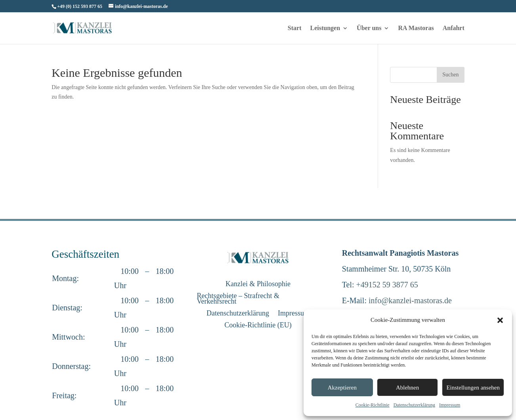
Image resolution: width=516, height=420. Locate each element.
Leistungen (325, 28)
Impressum (450, 405)
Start (295, 28)
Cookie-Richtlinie (373, 405)
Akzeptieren (342, 388)
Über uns (369, 28)
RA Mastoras (416, 28)
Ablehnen (407, 388)
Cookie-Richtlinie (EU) (258, 326)
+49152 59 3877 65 (387, 285)
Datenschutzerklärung (414, 405)
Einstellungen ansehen (473, 388)
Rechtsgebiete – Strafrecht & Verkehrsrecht (238, 299)
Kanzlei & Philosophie (258, 284)
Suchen (450, 75)
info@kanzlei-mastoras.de (410, 300)
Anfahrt (454, 28)
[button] (500, 320)
